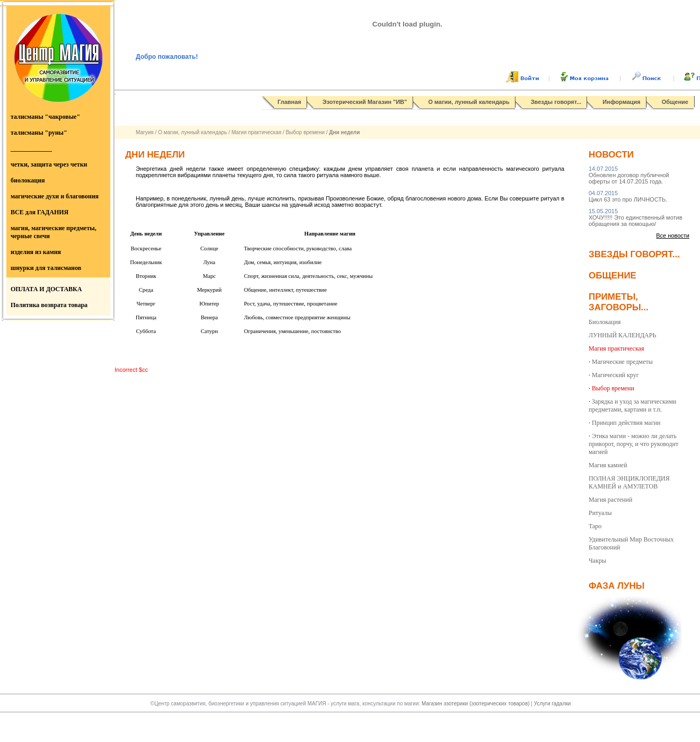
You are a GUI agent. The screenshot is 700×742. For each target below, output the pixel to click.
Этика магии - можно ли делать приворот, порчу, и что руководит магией (633, 444)
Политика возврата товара (49, 305)
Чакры (597, 561)
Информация (621, 102)
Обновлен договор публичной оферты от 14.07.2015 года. (629, 175)
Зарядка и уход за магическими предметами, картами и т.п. (632, 405)
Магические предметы (622, 362)
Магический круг (615, 375)
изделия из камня (36, 252)
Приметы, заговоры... (619, 302)
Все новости (673, 235)
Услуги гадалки (553, 704)
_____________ (31, 149)
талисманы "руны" (39, 133)
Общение (675, 102)
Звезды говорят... (556, 102)
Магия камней (608, 465)
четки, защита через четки (49, 164)
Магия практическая (256, 132)
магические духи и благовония (55, 196)
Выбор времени (305, 132)
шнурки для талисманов (46, 268)
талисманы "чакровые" (45, 117)
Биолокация (605, 322)
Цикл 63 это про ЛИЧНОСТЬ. (628, 196)
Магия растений (610, 500)
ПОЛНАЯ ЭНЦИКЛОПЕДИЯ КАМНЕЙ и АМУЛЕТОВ (629, 482)
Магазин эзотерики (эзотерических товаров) (476, 704)
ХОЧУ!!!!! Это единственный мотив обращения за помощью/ (636, 217)
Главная (289, 102)
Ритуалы (600, 513)
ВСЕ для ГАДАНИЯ (40, 212)
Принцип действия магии (626, 423)
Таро (595, 526)
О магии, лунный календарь (469, 102)
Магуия (145, 132)
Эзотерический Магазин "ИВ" (365, 102)
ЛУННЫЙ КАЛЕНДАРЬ (622, 335)
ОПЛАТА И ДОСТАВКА (46, 289)
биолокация (28, 180)
